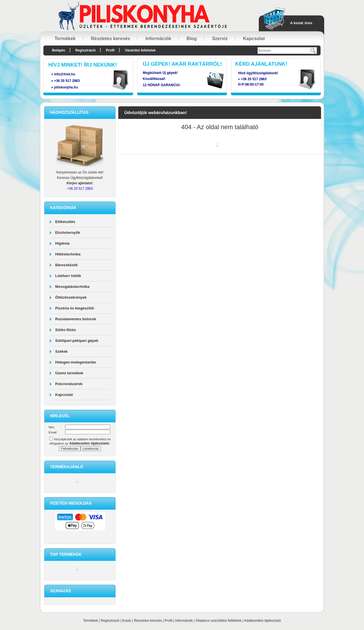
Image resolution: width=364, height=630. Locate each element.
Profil (168, 621)
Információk (184, 621)
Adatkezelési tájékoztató (262, 621)
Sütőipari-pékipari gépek (77, 341)
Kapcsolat (64, 395)
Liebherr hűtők (68, 276)
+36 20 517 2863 (254, 79)
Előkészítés (65, 222)
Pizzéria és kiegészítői (75, 308)
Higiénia (62, 243)
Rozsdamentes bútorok (76, 319)
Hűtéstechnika (68, 254)
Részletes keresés (148, 621)
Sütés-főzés (66, 330)
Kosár (127, 621)
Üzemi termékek (69, 373)
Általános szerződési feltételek (219, 621)
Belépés (59, 50)
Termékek (90, 621)
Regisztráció (110, 621)
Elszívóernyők (68, 233)
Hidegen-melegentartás (76, 362)
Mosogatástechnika (72, 287)
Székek (61, 351)
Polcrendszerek (69, 384)
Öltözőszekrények (71, 297)
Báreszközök (66, 265)
